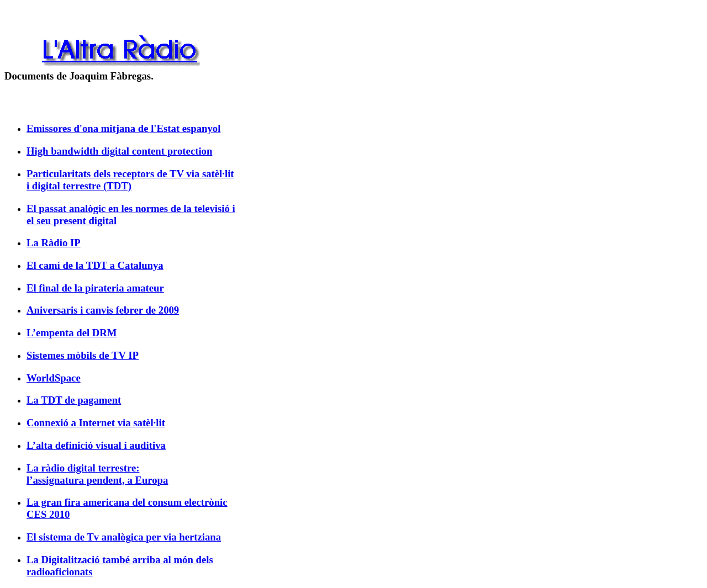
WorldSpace (54, 378)
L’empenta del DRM (72, 333)
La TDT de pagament (74, 400)
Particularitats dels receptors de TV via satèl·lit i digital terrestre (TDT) (130, 180)
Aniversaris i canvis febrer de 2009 (103, 310)
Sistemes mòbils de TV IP (83, 355)
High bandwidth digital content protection (119, 151)
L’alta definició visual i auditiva (96, 445)
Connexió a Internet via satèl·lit (96, 423)
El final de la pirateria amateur (95, 288)
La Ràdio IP (54, 243)
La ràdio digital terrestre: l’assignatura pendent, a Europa (97, 474)
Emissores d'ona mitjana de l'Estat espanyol (123, 128)
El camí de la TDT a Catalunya (95, 265)
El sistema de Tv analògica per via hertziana (124, 537)
